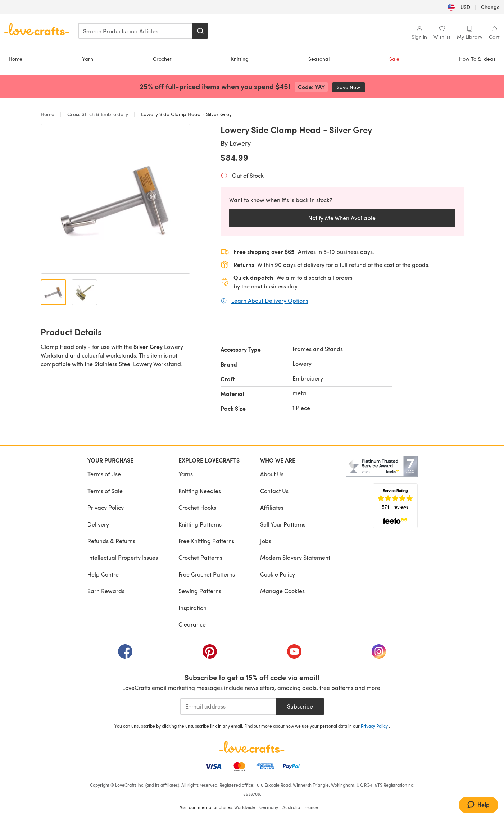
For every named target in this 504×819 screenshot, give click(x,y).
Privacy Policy (106, 507)
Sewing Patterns (200, 591)
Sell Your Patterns (283, 524)
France (311, 807)
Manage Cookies (282, 591)
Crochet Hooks (197, 507)
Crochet (162, 59)
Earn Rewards (106, 591)
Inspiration (192, 608)
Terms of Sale (105, 491)
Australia (291, 807)
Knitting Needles (200, 491)
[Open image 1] (53, 292)
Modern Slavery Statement (295, 557)
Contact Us (274, 491)
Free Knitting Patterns (206, 541)
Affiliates (272, 507)
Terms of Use (104, 474)
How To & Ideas (477, 59)
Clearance (192, 624)
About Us (272, 474)
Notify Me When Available (342, 218)
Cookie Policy (278, 574)
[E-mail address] (228, 706)
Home (15, 59)
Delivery (98, 524)
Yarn (88, 59)
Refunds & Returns (111, 541)
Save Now (351, 87)
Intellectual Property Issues (123, 557)
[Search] (200, 31)
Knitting (240, 59)
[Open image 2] (84, 292)
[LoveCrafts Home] (252, 747)
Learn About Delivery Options (270, 300)
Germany (269, 807)
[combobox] (136, 31)
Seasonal (319, 59)
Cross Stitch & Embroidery (98, 114)
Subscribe (300, 706)
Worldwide (245, 807)
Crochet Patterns (200, 557)
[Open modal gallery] (115, 199)
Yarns (186, 474)
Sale (394, 59)
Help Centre (103, 574)
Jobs (266, 541)
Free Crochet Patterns (207, 574)
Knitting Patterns (200, 524)
